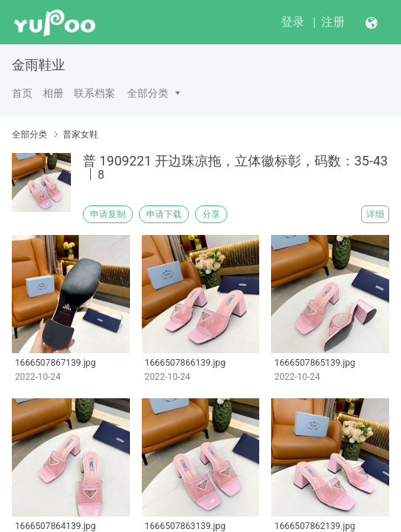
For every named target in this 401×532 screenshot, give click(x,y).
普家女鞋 (80, 134)
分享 (211, 214)
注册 (333, 22)
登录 (292, 22)
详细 (375, 214)
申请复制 (108, 214)
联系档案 (95, 93)
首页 (22, 93)
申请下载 (164, 214)
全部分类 (148, 93)
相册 (53, 93)
